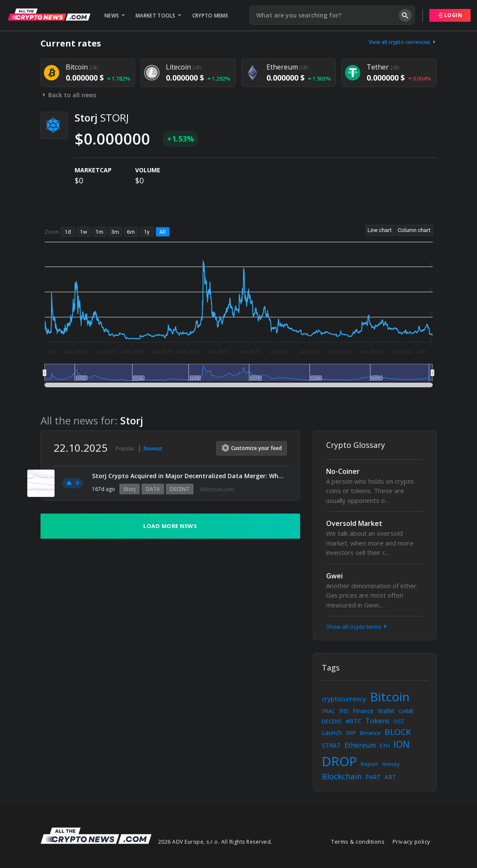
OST (399, 721)
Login (450, 15)
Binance (370, 733)
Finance (363, 711)
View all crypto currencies (403, 42)
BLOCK (398, 732)
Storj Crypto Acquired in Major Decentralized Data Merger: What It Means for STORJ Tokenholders (190, 476)
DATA (153, 489)
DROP (339, 761)
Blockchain (342, 776)
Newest (153, 449)
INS (344, 711)
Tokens (377, 721)
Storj (130, 489)
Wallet (386, 711)
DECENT (180, 489)
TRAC (328, 711)
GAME (406, 711)
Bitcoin (390, 697)
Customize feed (252, 448)
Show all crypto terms (357, 627)
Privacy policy (412, 842)
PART (373, 777)
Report (369, 764)
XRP (351, 733)
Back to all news (68, 95)
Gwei (334, 576)
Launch (332, 733)
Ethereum (360, 745)
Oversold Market (354, 523)
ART (390, 777)
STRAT (331, 745)
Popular (125, 449)
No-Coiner (343, 471)
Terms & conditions (358, 842)
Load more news (170, 526)
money (391, 764)
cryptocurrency (344, 699)
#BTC (354, 721)
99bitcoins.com (217, 489)
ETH (385, 746)
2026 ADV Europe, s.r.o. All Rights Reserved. (215, 842)
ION (402, 744)
